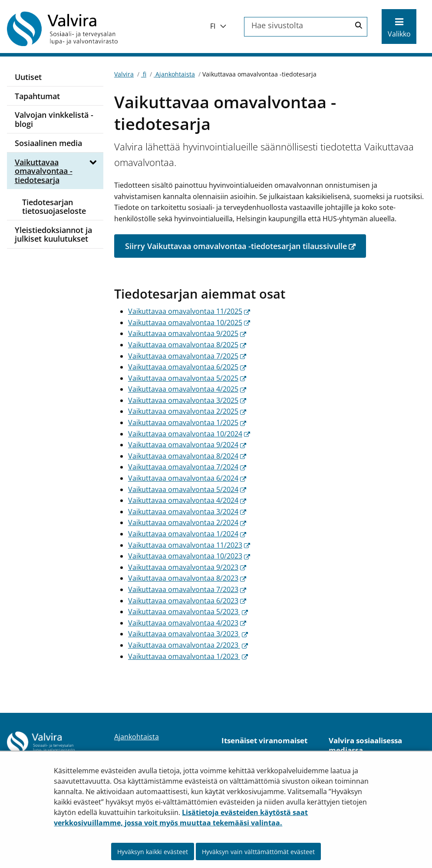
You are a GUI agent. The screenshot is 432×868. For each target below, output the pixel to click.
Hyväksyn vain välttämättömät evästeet (258, 852)
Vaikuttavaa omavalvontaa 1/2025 (187, 422)
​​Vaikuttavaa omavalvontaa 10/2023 (189, 556)
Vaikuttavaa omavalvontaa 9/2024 (187, 445)
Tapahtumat (37, 96)
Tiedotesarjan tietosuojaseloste (54, 207)
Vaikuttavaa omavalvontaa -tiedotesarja (44, 171)
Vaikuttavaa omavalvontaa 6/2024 (187, 478)
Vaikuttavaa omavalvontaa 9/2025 (187, 333)
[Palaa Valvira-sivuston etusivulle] (76, 29)
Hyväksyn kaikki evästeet (153, 852)
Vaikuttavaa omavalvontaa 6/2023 (187, 601)
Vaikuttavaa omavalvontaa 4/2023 (187, 623)
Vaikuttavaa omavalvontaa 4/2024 (187, 500)
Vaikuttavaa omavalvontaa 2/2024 (187, 522)
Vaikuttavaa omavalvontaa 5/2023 (188, 612)
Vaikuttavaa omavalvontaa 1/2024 (187, 534)
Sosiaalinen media (48, 143)
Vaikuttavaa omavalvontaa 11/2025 (189, 311)
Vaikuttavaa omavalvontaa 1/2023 (188, 656)
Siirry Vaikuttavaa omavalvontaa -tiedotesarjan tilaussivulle (246, 246)
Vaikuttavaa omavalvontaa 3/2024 (187, 512)
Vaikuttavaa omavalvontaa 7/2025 (187, 356)
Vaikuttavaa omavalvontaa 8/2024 (187, 456)
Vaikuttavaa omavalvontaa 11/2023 (189, 545)
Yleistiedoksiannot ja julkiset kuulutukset (53, 234)
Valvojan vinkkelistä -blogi (54, 119)
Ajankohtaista (174, 74)
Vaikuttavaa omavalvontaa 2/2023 (188, 645)
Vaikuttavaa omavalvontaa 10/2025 (189, 323)
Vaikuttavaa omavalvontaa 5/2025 (187, 378)
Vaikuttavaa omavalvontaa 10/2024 (189, 434)
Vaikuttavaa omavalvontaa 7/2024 (187, 467)
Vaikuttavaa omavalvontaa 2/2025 (187, 411)
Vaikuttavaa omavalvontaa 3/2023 (188, 634)
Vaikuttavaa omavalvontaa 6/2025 (187, 367)
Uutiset (28, 77)
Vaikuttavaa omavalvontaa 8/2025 (187, 345)
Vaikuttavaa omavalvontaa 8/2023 (187, 578)
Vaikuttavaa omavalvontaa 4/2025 (187, 389)
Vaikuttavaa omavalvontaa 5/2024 (187, 489)
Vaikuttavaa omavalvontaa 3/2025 (187, 400)
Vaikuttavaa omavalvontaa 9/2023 (187, 567)
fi (144, 74)
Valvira (124, 74)
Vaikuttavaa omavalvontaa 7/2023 (187, 589)
